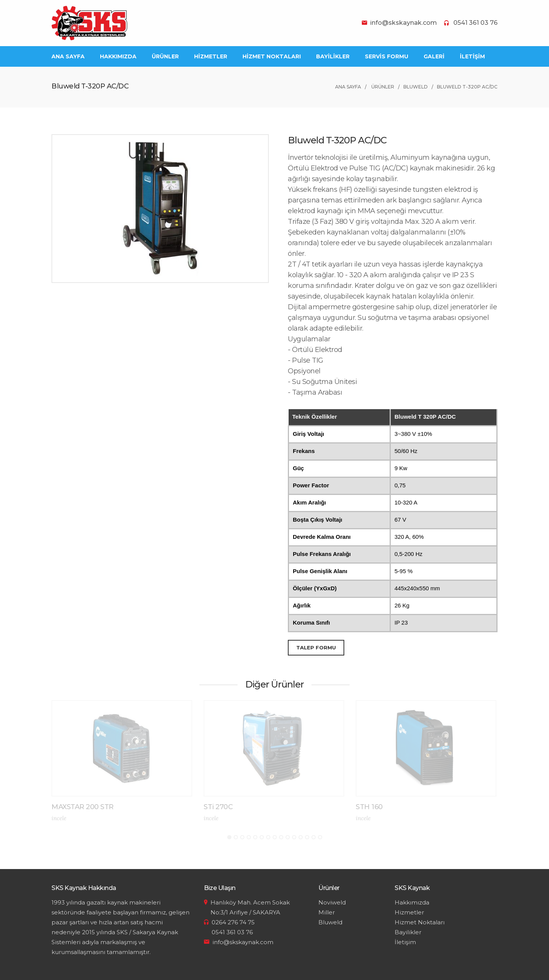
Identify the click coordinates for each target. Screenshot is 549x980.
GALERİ (434, 56)
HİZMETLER (211, 56)
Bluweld (416, 87)
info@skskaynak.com (404, 23)
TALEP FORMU (316, 647)
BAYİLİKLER (333, 56)
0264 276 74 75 (233, 922)
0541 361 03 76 (475, 23)
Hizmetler (409, 912)
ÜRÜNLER (165, 56)
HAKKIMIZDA (118, 56)
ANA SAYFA (68, 56)
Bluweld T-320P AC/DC (467, 87)
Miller (327, 912)
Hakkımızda (412, 902)
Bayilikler (408, 932)
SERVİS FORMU (387, 56)
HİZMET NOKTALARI (272, 56)
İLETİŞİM (472, 56)
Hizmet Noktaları (420, 922)
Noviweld (332, 902)
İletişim (405, 942)
